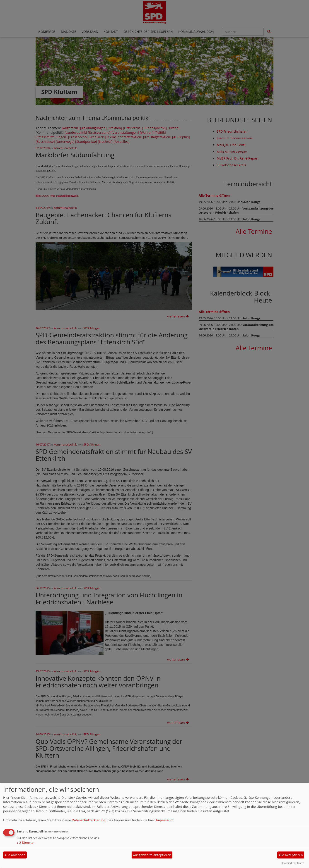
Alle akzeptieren (291, 855)
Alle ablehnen (15, 855)
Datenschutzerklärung (89, 820)
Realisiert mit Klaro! (293, 863)
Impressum (165, 820)
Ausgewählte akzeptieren (152, 855)
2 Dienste (25, 843)
